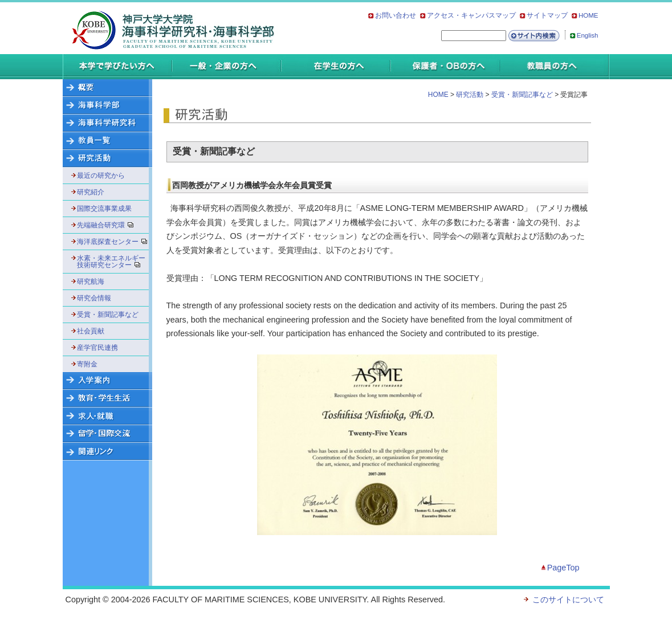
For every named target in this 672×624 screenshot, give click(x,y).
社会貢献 (91, 331)
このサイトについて (568, 599)
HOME (588, 15)
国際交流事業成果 (104, 209)
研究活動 (470, 95)
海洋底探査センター (111, 242)
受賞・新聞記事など (108, 315)
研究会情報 (94, 298)
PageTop (563, 568)
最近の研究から (101, 176)
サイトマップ (547, 15)
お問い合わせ (396, 15)
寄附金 (87, 364)
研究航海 (91, 282)
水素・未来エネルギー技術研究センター (111, 262)
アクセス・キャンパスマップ (471, 15)
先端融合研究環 (109, 225)
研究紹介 (91, 192)
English (588, 35)
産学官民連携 (97, 348)
